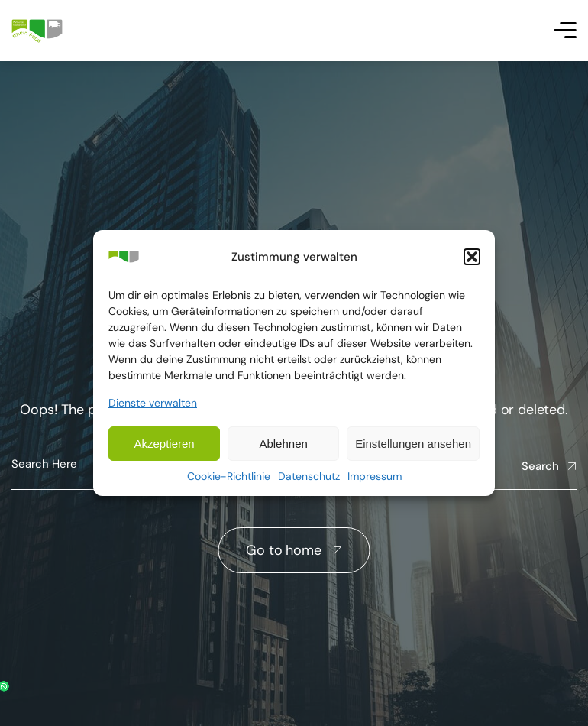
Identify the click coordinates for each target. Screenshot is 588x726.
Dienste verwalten (153, 403)
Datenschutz (309, 476)
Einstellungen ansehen (413, 444)
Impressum (375, 476)
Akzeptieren (164, 444)
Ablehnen (283, 444)
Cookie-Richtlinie (229, 476)
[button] (472, 257)
